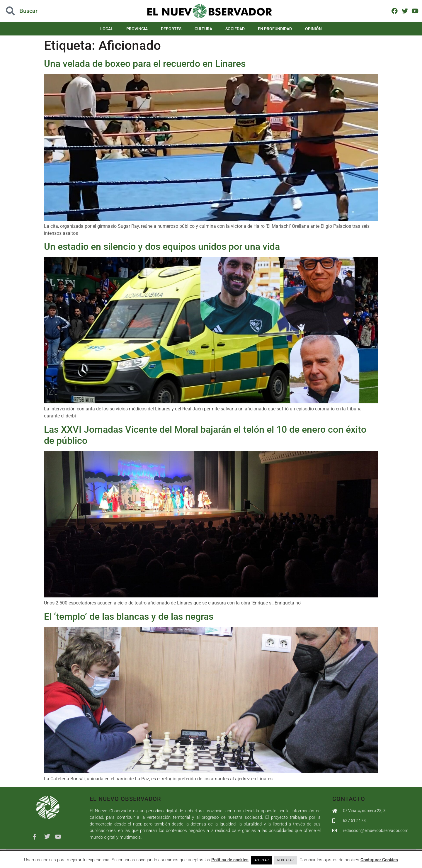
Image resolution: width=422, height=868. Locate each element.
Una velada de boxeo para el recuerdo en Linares (145, 64)
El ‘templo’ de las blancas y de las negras (129, 616)
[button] (42, 11)
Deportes (171, 29)
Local (107, 29)
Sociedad (235, 29)
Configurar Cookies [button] (379, 860)
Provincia (137, 29)
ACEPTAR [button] (262, 860)
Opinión (313, 29)
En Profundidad (275, 29)
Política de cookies (230, 860)
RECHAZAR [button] (285, 860)
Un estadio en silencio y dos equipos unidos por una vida (162, 247)
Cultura (203, 29)
